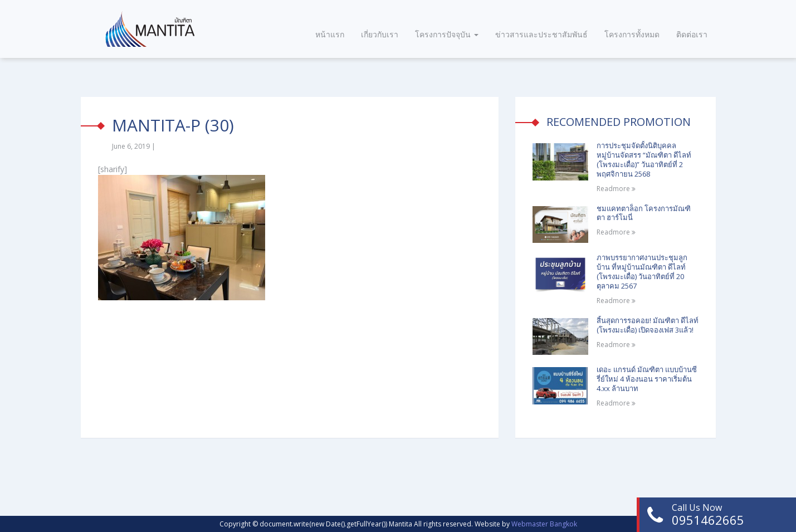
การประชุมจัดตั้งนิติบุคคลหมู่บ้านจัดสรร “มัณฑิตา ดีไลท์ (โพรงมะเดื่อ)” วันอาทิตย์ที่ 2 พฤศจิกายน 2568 (644, 160)
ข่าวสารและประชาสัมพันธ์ (541, 34)
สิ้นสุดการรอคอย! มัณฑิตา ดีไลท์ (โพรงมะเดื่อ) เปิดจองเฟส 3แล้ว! (648, 325)
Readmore (616, 189)
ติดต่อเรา (692, 34)
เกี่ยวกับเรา (380, 34)
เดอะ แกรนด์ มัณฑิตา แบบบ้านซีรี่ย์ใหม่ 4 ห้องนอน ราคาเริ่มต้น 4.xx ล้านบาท (647, 379)
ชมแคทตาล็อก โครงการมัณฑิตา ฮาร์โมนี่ (644, 213)
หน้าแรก (330, 34)
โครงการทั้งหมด (632, 34)
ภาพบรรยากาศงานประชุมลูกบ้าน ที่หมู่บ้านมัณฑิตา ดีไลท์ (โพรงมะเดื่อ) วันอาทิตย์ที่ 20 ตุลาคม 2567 (642, 272)
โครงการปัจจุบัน (447, 34)
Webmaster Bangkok (544, 524)
